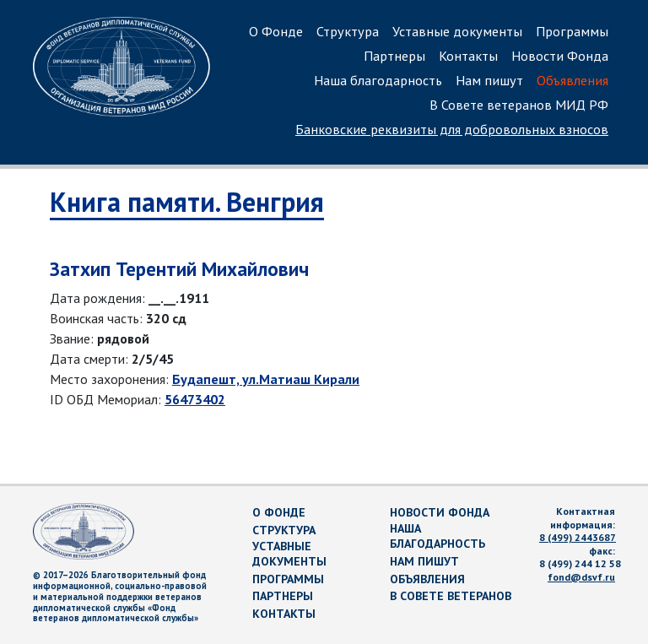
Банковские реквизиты (452, 129)
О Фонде (276, 31)
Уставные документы (457, 31)
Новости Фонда (560, 56)
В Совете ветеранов (451, 596)
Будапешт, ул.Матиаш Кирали (266, 379)
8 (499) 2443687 (578, 537)
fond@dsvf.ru (581, 577)
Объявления (572, 80)
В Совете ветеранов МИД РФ (519, 105)
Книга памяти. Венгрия (187, 202)
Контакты (468, 56)
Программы (572, 31)
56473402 (195, 399)
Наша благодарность (378, 80)
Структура (348, 31)
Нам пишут (489, 80)
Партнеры (394, 56)
